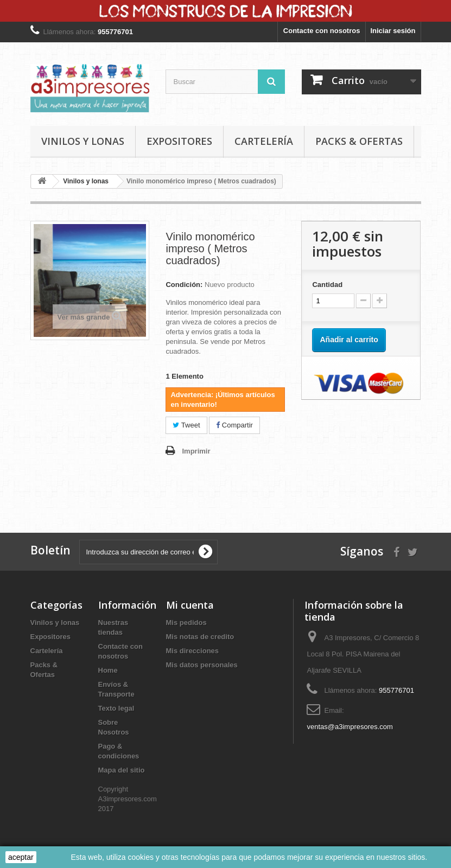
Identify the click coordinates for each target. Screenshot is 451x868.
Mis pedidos (186, 623)
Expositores (179, 141)
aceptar (21, 857)
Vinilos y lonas (83, 141)
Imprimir (196, 451)
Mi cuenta (190, 605)
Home (108, 670)
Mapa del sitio (122, 770)
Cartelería (264, 141)
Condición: (184, 285)
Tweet (186, 425)
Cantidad (327, 285)
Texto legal (116, 708)
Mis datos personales (202, 665)
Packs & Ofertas (359, 141)
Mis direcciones (193, 651)
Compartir (234, 425)
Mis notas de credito (200, 637)
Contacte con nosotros (322, 31)
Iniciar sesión (393, 31)
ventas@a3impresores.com (350, 727)
